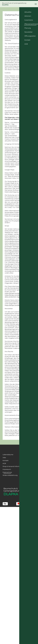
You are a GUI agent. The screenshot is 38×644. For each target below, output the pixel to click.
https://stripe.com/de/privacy (15, 293)
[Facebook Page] (17, 450)
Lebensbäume (8, 455)
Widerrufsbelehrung (10, 475)
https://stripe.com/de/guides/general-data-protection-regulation (18, 296)
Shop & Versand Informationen (14, 466)
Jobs (4, 458)
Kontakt (6, 461)
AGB (4, 463)
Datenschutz (7, 472)
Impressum (7, 469)
